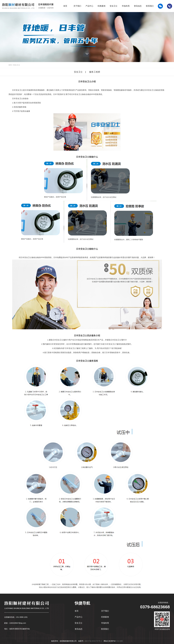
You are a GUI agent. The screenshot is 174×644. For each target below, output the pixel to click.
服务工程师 (95, 72)
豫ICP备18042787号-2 (94, 641)
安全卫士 (17, 65)
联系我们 (105, 629)
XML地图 (119, 641)
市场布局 (105, 623)
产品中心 (79, 617)
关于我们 (105, 611)
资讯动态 (79, 629)
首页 (10, 65)
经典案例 (105, 617)
